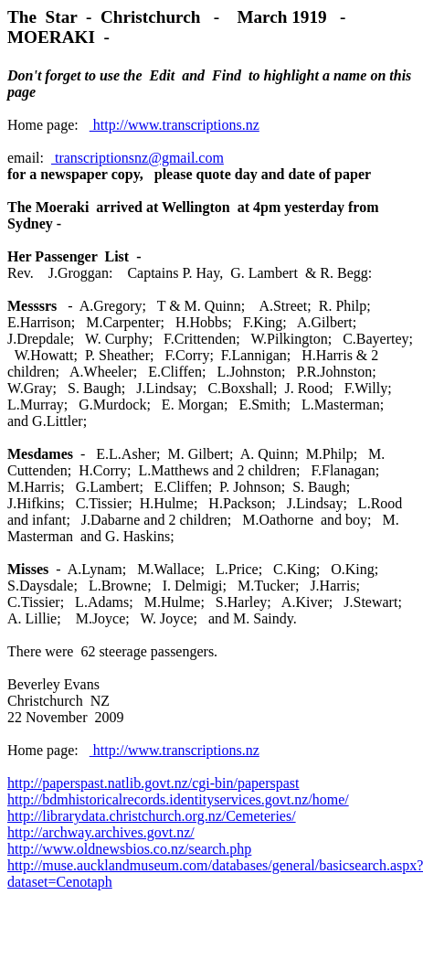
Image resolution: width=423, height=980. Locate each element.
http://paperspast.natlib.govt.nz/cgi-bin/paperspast (153, 783)
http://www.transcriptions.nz (174, 125)
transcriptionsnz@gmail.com (137, 158)
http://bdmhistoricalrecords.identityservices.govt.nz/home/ (178, 799)
